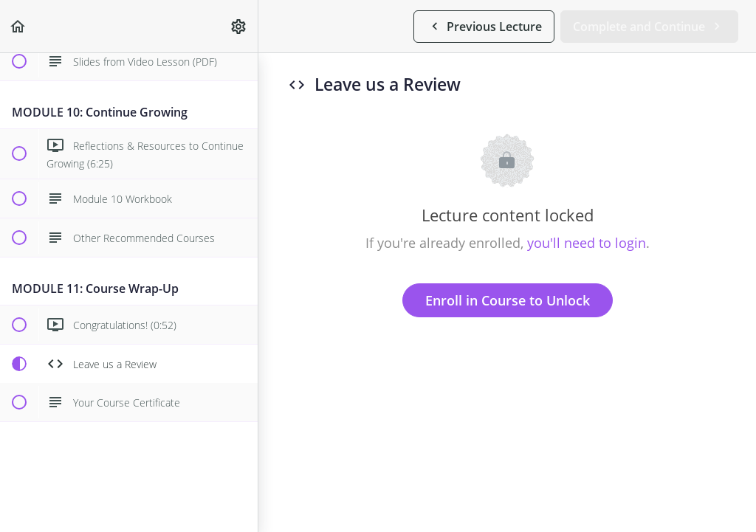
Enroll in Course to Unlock (508, 300)
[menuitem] (239, 26)
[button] (18, 26)
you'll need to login (587, 243)
